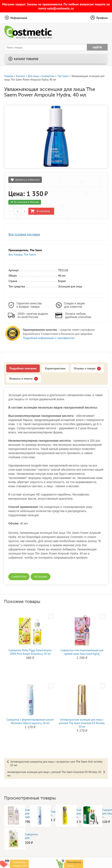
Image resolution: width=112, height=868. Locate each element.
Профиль (102, 18)
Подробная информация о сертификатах (49, 338)
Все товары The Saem (22, 254)
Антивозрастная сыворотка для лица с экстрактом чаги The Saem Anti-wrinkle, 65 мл (57, 763)
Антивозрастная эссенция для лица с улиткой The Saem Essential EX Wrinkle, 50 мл (82, 723)
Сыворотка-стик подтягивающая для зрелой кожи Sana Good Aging (82, 652)
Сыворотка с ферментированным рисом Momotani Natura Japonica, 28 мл (30, 721)
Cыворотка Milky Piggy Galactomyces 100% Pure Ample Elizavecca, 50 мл (30, 652)
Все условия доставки (24, 234)
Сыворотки (48, 76)
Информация (19, 18)
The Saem (63, 76)
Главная (9, 76)
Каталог (21, 76)
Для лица (33, 76)
